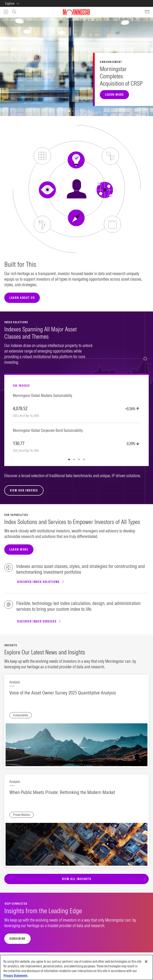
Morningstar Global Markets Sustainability (43, 396)
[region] (76, 967)
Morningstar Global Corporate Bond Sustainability (48, 430)
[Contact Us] (147, 12)
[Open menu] (6, 12)
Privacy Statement (15, 976)
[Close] (146, 962)
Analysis (15, 682)
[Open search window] (14, 12)
